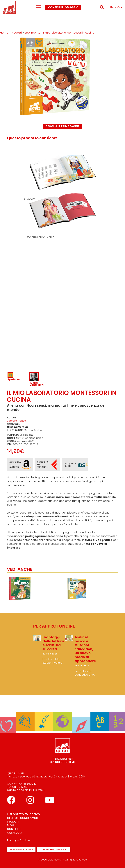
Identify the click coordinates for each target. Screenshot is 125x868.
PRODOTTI (14, 822)
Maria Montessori (36, 384)
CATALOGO (15, 833)
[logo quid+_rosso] (9, 7)
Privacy (12, 840)
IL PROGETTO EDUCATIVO (23, 814)
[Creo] (44, 715)
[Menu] (39, 7)
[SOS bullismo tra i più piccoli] (77, 578)
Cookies (25, 840)
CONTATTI (14, 829)
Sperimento (15, 379)
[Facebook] (11, 800)
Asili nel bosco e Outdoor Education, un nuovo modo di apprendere (85, 649)
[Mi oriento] (81, 719)
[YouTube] (50, 800)
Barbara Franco (16, 421)
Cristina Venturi (17, 427)
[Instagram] (30, 800)
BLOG (11, 825)
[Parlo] (100, 715)
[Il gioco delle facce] (20, 578)
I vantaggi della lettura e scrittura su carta (53, 643)
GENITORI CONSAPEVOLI (23, 818)
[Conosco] (62, 715)
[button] (102, 7)
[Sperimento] (25, 715)
